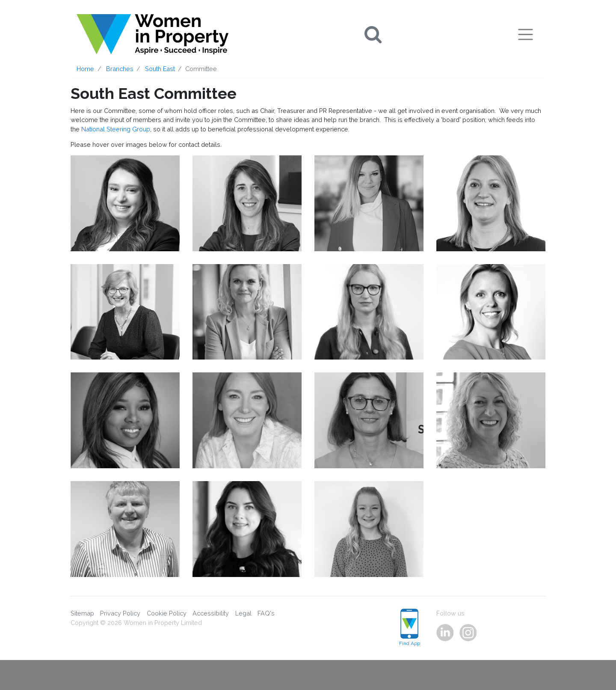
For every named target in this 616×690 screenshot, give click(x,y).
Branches (120, 69)
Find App (410, 628)
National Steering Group (116, 129)
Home (85, 69)
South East (160, 69)
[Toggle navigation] (526, 34)
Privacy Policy (120, 613)
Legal (243, 613)
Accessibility (211, 613)
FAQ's (266, 613)
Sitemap (82, 613)
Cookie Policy (167, 613)
